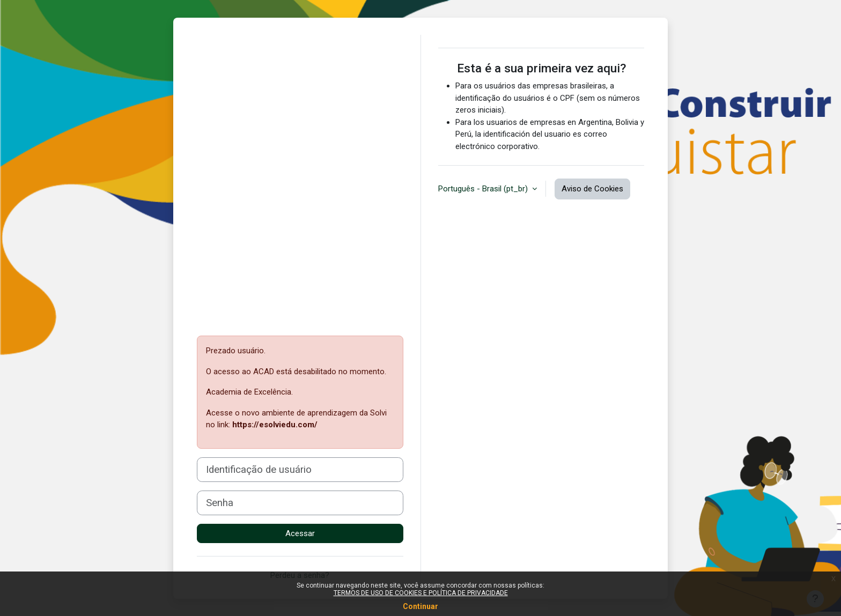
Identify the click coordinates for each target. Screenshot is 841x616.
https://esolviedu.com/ (275, 425)
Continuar (420, 606)
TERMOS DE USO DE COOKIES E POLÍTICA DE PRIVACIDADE (421, 593)
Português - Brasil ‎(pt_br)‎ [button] (484, 189)
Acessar (300, 533)
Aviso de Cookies (592, 189)
